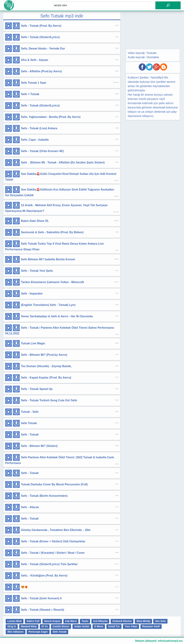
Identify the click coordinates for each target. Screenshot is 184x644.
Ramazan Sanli (151, 626)
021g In (12, 626)
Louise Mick (15, 621)
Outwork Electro (122, 621)
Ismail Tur (114, 626)
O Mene (99, 626)
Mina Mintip (143, 621)
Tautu (85, 621)
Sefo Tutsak (59, 632)
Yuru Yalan (131, 626)
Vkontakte (153, 57)
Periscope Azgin (38, 632)
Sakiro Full (33, 621)
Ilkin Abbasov (16, 632)
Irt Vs (45, 626)
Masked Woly (29, 626)
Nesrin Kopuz (52, 621)
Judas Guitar (82, 626)
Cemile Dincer (61, 626)
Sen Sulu (160, 621)
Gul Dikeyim (100, 621)
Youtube (151, 53)
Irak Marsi (71, 621)
